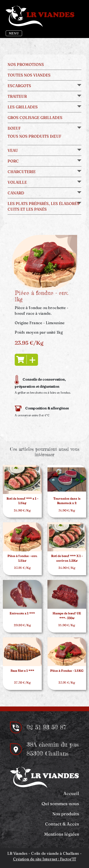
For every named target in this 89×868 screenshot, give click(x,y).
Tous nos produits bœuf (34, 136)
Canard (16, 193)
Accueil (71, 794)
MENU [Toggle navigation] (14, 33)
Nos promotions (26, 64)
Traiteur (17, 96)
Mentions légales (62, 834)
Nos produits (66, 814)
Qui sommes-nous (60, 804)
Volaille (17, 182)
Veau (13, 150)
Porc (13, 161)
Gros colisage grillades (35, 118)
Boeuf (14, 128)
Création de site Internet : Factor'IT (45, 859)
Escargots (19, 86)
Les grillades (23, 107)
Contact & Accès (62, 824)
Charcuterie (22, 172)
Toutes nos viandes (29, 75)
